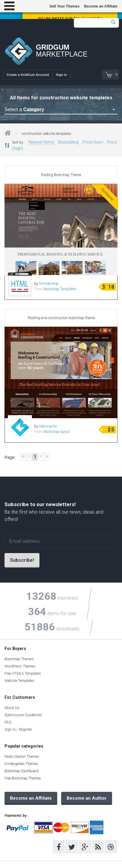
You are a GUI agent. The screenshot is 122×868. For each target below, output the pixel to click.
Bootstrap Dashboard (22, 771)
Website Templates (19, 681)
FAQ (8, 722)
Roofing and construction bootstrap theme (61, 318)
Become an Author (87, 798)
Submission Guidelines (23, 715)
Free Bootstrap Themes (23, 778)
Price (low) (93, 142)
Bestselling (68, 142)
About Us (12, 708)
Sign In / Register (18, 730)
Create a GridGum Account (28, 75)
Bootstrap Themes (19, 659)
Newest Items (41, 142)
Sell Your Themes (64, 6)
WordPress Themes (20, 666)
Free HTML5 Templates (23, 674)
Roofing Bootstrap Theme (61, 175)
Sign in (62, 75)
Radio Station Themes (22, 757)
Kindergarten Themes (21, 764)
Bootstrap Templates (60, 289)
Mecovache (48, 426)
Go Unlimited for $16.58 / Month (70, 19)
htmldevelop (49, 284)
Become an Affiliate (101, 6)
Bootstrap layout (57, 432)
